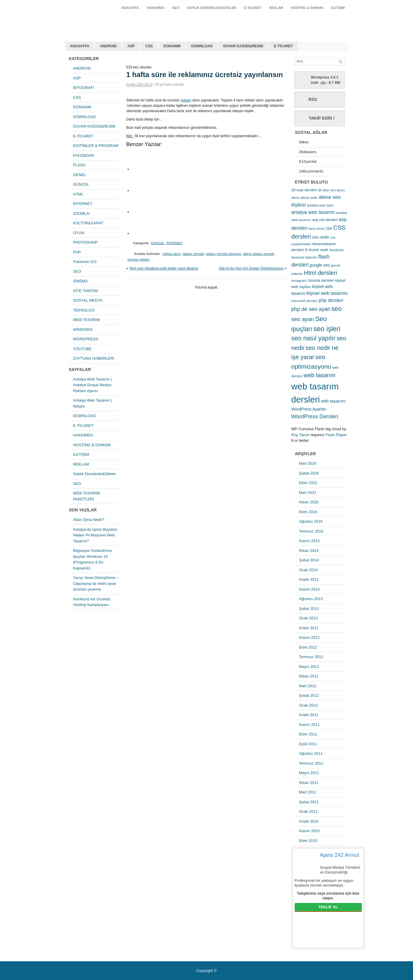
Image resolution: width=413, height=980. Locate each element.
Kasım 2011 (309, 725)
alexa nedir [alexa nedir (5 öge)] (309, 197)
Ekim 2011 (308, 734)
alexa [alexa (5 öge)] (296, 197)
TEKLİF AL (328, 907)
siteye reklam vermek (258, 254)
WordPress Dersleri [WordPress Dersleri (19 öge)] (315, 416)
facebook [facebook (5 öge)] (336, 250)
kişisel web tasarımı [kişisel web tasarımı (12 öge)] (327, 293)
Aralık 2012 (309, 628)
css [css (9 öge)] (329, 228)
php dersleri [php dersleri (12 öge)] (331, 300)
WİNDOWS (83, 329)
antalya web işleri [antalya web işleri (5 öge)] (320, 205)
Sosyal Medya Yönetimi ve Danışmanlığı (340, 870)
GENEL (80, 175)
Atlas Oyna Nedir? (89, 520)
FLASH (79, 165)
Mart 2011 (308, 792)
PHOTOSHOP (85, 242)
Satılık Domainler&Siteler (212, 8)
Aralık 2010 (309, 821)
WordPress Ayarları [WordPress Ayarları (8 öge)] (309, 409)
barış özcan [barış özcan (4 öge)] (317, 228)
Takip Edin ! (322, 118)
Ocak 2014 (308, 570)
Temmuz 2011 (311, 763)
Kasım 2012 (309, 637)
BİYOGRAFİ (84, 88)
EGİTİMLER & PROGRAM (96, 146)
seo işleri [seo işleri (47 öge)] (327, 329)
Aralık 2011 (309, 715)
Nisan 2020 (309, 502)
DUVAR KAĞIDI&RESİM (243, 46)
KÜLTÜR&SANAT (88, 223)
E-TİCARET (253, 8)
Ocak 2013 (308, 618)
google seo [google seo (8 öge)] (320, 265)
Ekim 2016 (308, 512)
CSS (149, 46)
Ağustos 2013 (311, 599)
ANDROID (108, 46)
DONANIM (172, 46)
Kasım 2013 (309, 589)
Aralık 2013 (309, 579)
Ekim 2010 (308, 841)
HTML (78, 194)
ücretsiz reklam (139, 259)
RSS (313, 99)
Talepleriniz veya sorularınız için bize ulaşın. (328, 896)
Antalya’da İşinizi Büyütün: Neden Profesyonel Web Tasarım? (96, 535)
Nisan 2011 (309, 783)
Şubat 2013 (309, 609)
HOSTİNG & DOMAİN (307, 8)
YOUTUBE (83, 349)
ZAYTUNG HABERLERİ (94, 358)
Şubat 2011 (309, 802)
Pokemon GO (85, 262)
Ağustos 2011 (311, 753)
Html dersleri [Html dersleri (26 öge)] (320, 273)
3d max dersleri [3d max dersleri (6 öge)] (304, 190)
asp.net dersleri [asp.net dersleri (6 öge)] (325, 220)
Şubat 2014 (309, 560)
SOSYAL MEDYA (88, 300)
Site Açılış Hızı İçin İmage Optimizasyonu (251, 268)
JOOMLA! (82, 213)
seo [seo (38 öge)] (336, 309)
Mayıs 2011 (309, 773)
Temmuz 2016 (311, 531)
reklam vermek (193, 254)
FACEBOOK (84, 155)
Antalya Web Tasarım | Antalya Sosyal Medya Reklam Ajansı (92, 385)
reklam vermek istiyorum (223, 254)
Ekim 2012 (308, 647)
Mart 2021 (308, 493)
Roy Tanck (300, 435)
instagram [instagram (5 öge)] (299, 280)
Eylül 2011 (308, 744)
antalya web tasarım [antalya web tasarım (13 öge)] (313, 212)
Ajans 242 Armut (340, 855)
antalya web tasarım (104, 22)
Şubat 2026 (309, 473)
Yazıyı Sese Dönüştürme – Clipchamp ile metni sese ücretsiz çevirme (96, 583)
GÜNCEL (81, 184)
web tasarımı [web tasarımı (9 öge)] (333, 401)
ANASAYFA (130, 8)
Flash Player (336, 435)
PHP (77, 252)
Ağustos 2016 (311, 521)
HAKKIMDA (156, 8)
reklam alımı (172, 254)
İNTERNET (83, 204)
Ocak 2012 (308, 705)
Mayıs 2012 (309, 667)
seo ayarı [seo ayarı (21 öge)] (303, 319)
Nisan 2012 (309, 676)
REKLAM (276, 8)
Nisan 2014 (309, 551)
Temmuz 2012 (311, 657)
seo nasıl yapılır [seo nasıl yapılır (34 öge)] (314, 338)
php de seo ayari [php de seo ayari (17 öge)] (311, 309)
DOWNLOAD (202, 46)
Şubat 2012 (309, 695)
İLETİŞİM (338, 8)
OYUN (79, 233)
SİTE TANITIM (85, 291)
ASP (131, 46)
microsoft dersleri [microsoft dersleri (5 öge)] (305, 301)
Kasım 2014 (309, 541)
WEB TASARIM (87, 320)
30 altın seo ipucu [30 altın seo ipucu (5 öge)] (331, 190)
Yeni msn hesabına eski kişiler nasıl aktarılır (164, 268)
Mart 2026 (308, 463)
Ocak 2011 (308, 811)
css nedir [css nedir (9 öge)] (321, 237)
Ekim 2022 (308, 483)
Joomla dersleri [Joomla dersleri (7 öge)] (321, 280)
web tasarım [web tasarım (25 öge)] (319, 375)
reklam (186, 100)
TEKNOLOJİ (84, 310)
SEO (176, 8)
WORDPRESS (86, 339)
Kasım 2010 (309, 831)
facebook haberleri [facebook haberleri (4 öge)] (304, 257)
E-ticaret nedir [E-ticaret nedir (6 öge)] (317, 250)
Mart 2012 (308, 686)
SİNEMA (81, 281)
